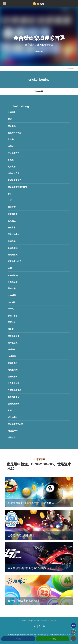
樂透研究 (12, 207)
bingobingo (13, 275)
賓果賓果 (12, 167)
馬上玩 (18, 639)
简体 (73, 632)
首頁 (64, 69)
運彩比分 (12, 322)
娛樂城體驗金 (14, 404)
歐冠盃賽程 (13, 363)
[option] (39, 37)
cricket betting (71, 69)
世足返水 (12, 126)
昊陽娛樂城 (13, 248)
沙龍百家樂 (13, 316)
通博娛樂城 (13, 343)
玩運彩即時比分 (15, 133)
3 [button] (5, 29)
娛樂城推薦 (13, 377)
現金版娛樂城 (14, 234)
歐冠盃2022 (13, 431)
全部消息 (12, 112)
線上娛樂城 (13, 417)
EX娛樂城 (12, 356)
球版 (10, 200)
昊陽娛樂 (12, 241)
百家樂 (11, 160)
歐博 (10, 410)
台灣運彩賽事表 (15, 390)
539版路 (11, 349)
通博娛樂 (12, 288)
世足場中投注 (14, 153)
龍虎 (10, 119)
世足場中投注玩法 (16, 424)
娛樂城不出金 (14, 397)
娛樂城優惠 (13, 214)
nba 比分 (12, 302)
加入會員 (53, 639)
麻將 (10, 194)
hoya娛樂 (12, 295)
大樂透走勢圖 (14, 336)
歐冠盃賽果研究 (15, 180)
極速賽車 (12, 227)
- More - (39, 51)
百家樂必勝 (13, 282)
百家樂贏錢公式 (15, 261)
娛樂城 (11, 146)
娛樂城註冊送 (14, 173)
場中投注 (12, 437)
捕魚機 (11, 329)
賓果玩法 (12, 221)
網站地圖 (53, 621)
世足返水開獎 (14, 383)
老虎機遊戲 (13, 255)
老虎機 (11, 139)
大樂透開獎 (13, 370)
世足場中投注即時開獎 (17, 187)
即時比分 (12, 309)
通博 (10, 268)
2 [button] (5, 26)
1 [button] (5, 23)
